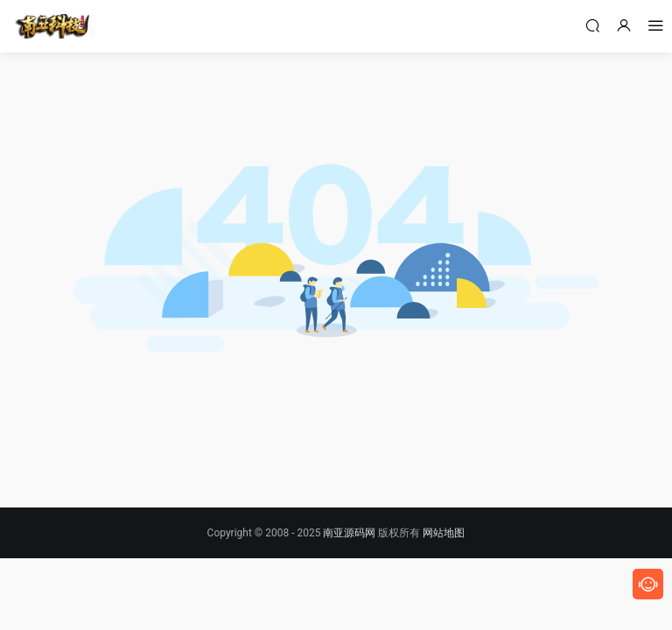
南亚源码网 (349, 533)
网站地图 (444, 533)
